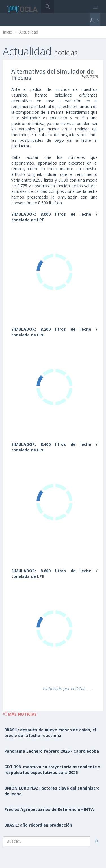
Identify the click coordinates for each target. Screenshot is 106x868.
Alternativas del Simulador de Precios (52, 75)
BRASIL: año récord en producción (38, 825)
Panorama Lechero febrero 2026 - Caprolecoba (52, 751)
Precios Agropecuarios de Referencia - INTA (49, 809)
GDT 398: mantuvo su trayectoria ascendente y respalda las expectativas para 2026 (52, 770)
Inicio (8, 32)
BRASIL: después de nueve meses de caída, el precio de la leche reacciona (50, 733)
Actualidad (29, 32)
